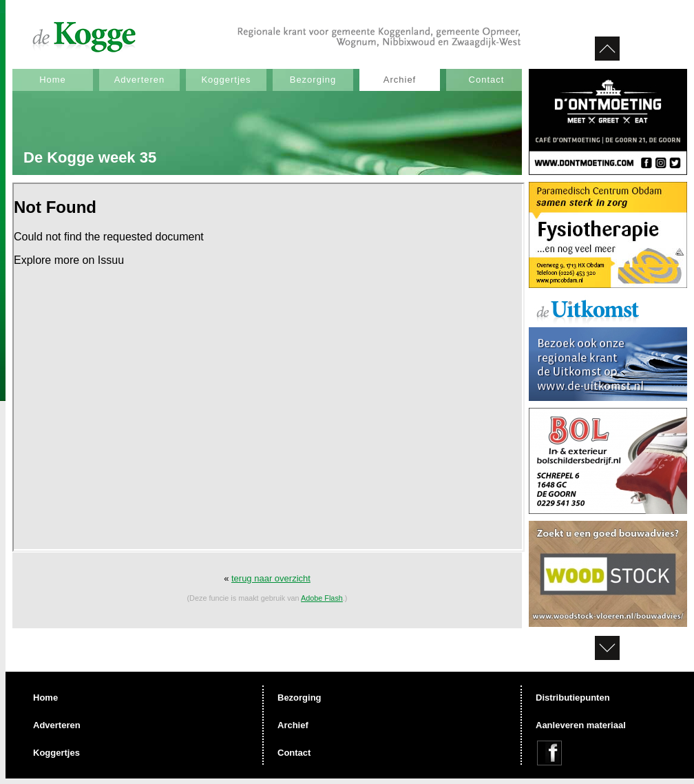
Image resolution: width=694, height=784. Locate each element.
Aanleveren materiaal (581, 725)
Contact (487, 80)
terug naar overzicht (271, 578)
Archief (400, 80)
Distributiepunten (573, 698)
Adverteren (140, 80)
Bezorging (313, 80)
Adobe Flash (322, 598)
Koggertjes (226, 80)
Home (53, 80)
